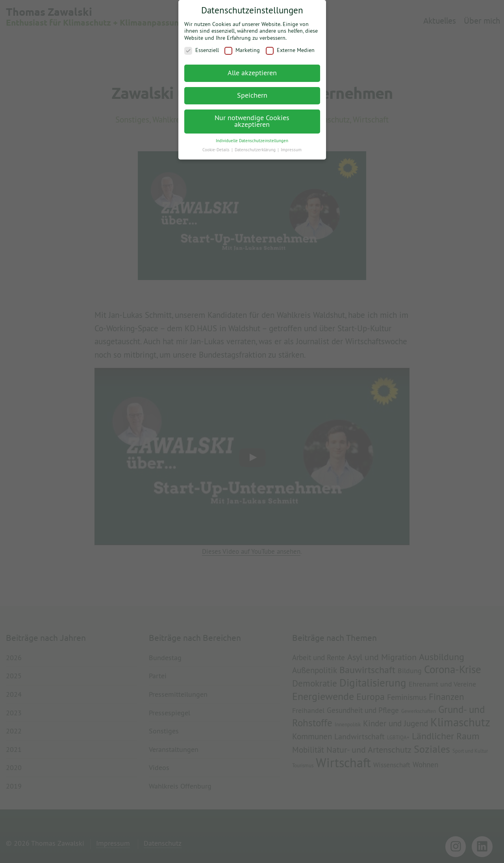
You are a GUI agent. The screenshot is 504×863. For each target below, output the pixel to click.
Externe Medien (290, 47)
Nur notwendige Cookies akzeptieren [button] (252, 118)
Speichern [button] (252, 92)
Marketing (242, 47)
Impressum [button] (291, 146)
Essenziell (202, 47)
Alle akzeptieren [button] (252, 69)
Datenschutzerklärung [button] (256, 146)
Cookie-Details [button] (217, 146)
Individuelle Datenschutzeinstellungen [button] (252, 137)
